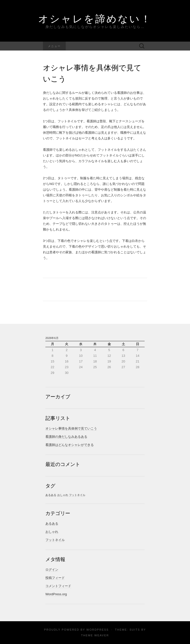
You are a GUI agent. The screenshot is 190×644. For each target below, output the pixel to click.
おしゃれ (52, 532)
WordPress (97, 630)
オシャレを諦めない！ (95, 19)
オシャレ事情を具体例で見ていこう (71, 428)
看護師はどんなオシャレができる (70, 445)
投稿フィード (55, 578)
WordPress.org (56, 594)
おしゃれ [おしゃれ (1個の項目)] (63, 495)
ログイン (52, 570)
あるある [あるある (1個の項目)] (51, 495)
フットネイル (55, 540)
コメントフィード (58, 586)
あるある (52, 524)
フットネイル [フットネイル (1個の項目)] (77, 495)
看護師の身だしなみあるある (66, 437)
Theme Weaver (95, 635)
